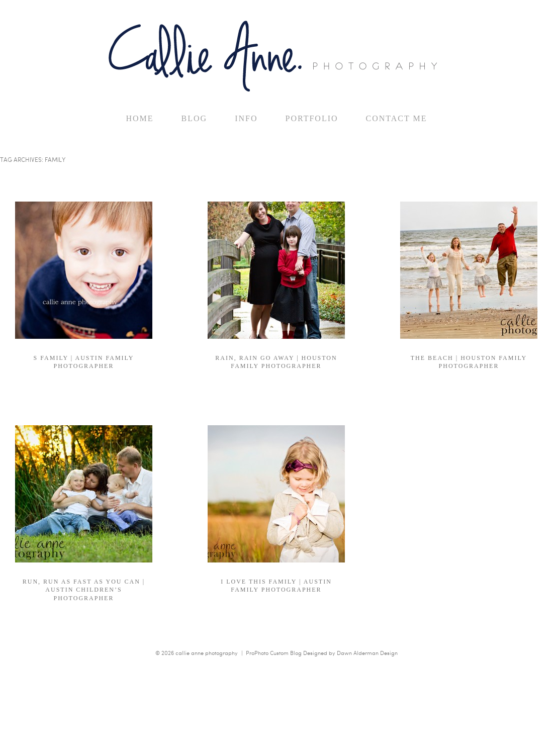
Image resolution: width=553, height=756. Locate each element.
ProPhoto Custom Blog (274, 653)
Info (246, 119)
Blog (195, 119)
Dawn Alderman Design (367, 653)
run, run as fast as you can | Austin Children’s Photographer (84, 590)
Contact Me (397, 119)
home (140, 119)
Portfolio (311, 119)
